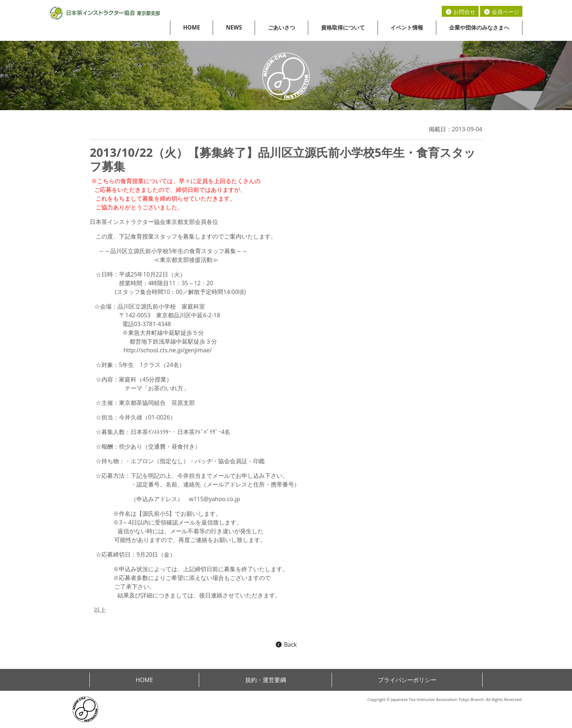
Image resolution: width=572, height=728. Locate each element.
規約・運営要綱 (266, 680)
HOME (192, 27)
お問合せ (460, 12)
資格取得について (343, 27)
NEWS (234, 27)
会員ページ (501, 12)
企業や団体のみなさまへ (479, 27)
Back (286, 644)
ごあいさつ (281, 27)
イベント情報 (407, 27)
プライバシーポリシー (407, 680)
